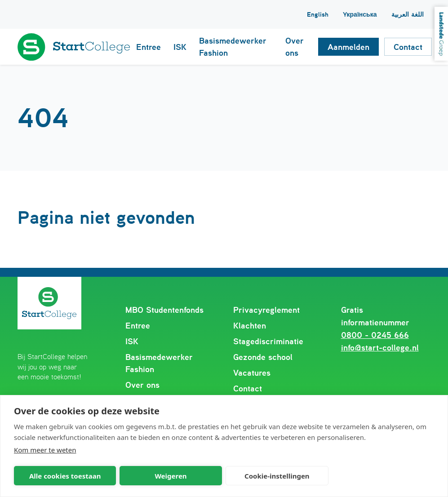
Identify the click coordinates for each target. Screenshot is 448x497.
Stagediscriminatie (268, 341)
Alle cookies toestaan (65, 476)
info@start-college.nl (380, 348)
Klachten (250, 326)
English (318, 14)
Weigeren (171, 476)
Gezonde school (263, 357)
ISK (132, 341)
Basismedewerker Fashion (159, 363)
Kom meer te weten (45, 450)
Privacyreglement (266, 310)
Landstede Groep (441, 34)
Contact (248, 388)
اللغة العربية (408, 14)
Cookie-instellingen (277, 476)
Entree (138, 326)
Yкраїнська (360, 14)
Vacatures (252, 373)
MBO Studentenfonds (164, 310)
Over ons (142, 385)
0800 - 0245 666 (375, 335)
